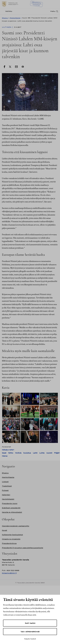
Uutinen (7, 27)
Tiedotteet (7, 486)
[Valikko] (8, 11)
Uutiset (5, 482)
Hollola (18, 453)
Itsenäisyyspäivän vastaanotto (16, 526)
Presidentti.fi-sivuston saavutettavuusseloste (23, 548)
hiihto (11, 453)
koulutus (27, 453)
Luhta (42, 453)
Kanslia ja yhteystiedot (12, 512)
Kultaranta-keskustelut (12, 535)
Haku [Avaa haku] (53, 11)
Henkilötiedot (8, 499)
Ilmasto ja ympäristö (11, 539)
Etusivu (5, 18)
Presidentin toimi (10, 503)
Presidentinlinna (9, 543)
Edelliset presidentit (11, 508)
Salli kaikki (30, 623)
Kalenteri (6, 495)
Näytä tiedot (30, 639)
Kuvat (4, 530)
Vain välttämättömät (30, 632)
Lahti (35, 453)
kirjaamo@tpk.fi (9, 573)
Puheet (5, 490)
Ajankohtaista (15, 18)
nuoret (49, 453)
